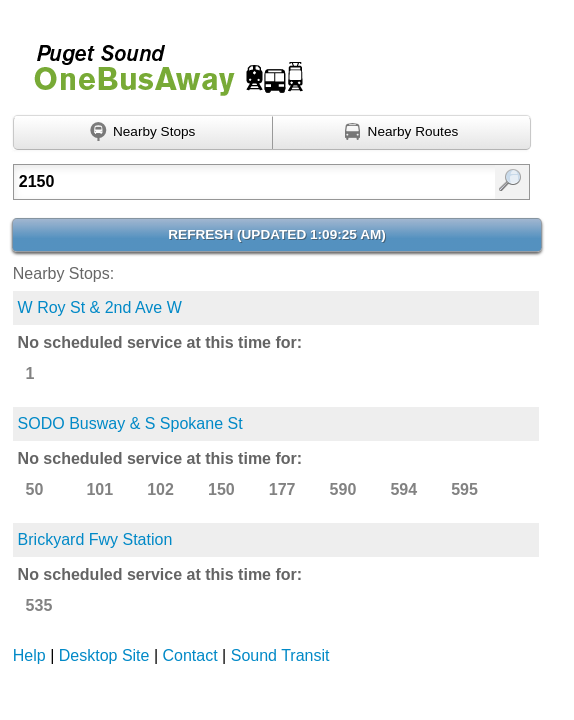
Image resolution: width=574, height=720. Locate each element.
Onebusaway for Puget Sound (160, 61)
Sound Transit (280, 655)
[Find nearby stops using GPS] (143, 133)
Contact (190, 655)
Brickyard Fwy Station (95, 539)
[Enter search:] (236, 182)
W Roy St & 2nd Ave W (100, 307)
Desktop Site (104, 655)
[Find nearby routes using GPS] (402, 133)
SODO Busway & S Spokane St (130, 423)
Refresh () (277, 234)
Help (29, 655)
